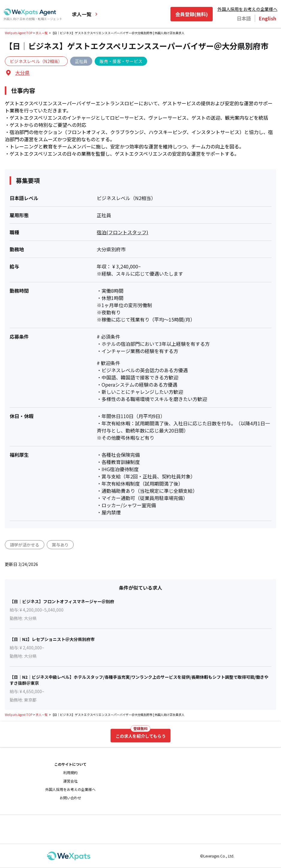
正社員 (81, 61)
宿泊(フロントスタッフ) (123, 232)
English (268, 18)
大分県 (22, 73)
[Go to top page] (30, 12)
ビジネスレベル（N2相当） (36, 61)
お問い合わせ (70, 798)
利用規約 (70, 773)
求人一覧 (85, 14)
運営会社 (70, 781)
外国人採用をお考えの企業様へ (247, 9)
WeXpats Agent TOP (19, 33)
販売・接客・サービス (121, 61)
